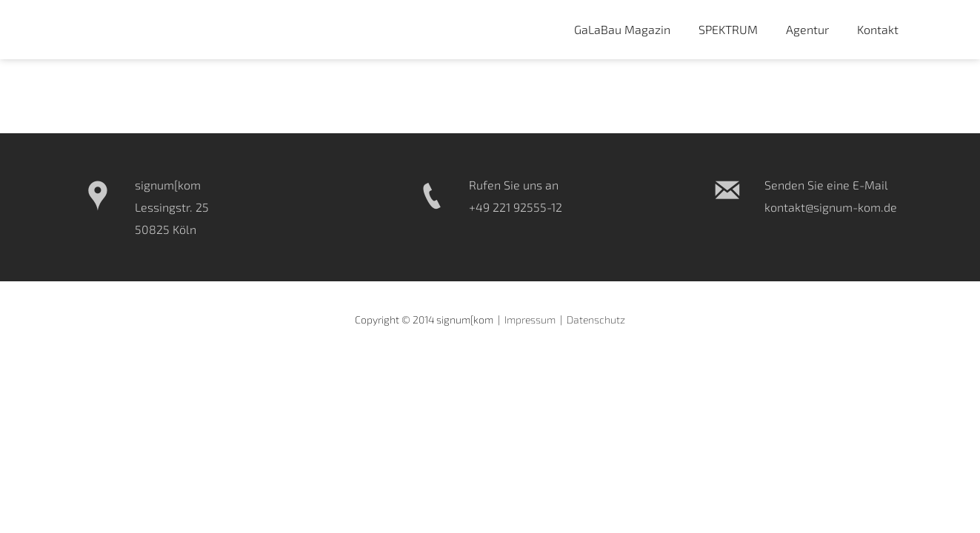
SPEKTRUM (728, 29)
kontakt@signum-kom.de (831, 207)
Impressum (530, 319)
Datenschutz (596, 319)
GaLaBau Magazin (622, 29)
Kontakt (878, 29)
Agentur (807, 29)
